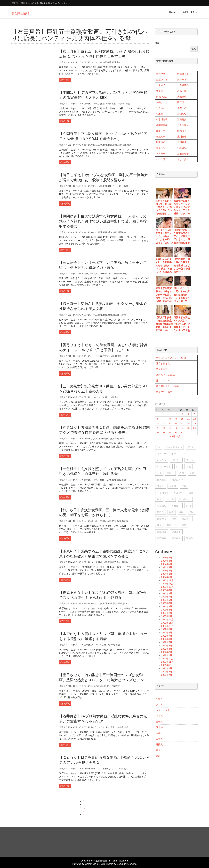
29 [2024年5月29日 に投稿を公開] (170, 433)
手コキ (115, 769)
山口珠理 (161, 159)
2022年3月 (167, 649)
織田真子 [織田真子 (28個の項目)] (186, 519)
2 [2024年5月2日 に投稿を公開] (176, 414)
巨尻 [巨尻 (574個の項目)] (159, 499)
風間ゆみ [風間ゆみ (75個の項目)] (176, 538)
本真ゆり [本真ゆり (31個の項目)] (176, 506)
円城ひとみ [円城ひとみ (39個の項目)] (177, 480)
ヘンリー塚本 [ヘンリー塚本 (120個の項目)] (164, 467)
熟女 (119, 62)
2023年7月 (167, 597)
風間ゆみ (122, 232)
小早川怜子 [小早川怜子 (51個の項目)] (163, 493)
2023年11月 (167, 584)
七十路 (159, 716)
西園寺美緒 (162, 125)
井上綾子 (161, 91)
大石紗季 (182, 97)
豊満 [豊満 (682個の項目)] (184, 525)
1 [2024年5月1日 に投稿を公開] (170, 414)
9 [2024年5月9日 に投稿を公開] (176, 419)
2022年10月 (167, 626)
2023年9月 (167, 590)
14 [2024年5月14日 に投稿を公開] (164, 423)
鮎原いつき (162, 80)
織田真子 (117, 315)
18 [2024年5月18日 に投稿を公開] (188, 423)
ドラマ (92, 274)
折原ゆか (161, 108)
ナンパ (94, 397)
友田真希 (107, 62)
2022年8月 (167, 633)
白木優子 (182, 131)
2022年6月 (167, 639)
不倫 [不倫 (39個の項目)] (159, 473)
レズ (111, 274)
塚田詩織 (161, 142)
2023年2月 (167, 613)
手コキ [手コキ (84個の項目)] (170, 499)
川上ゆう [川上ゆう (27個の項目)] (178, 493)
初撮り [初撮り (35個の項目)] (161, 486)
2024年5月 (167, 564)
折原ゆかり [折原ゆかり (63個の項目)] (185, 499)
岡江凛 (181, 102)
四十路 (87, 145)
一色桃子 (102, 480)
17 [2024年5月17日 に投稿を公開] (182, 423)
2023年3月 (167, 610)
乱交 (107, 397)
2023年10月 (167, 587)
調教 (124, 315)
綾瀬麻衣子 (183, 74)
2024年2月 (167, 574)
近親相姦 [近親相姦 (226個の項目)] (162, 532)
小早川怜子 (162, 119)
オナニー (95, 521)
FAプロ (94, 727)
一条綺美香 (183, 85)
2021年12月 (167, 659)
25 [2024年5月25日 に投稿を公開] (188, 428)
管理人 (62, 62)
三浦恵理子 (183, 154)
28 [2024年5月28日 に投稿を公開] (164, 433)
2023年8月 (167, 593)
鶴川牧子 (126, 521)
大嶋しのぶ (162, 102)
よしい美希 (183, 159)
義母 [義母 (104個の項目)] (159, 525)
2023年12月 (167, 580)
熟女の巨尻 (162, 369)
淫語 (121, 769)
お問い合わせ (190, 12)
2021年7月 (167, 675)
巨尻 (114, 104)
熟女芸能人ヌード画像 (168, 386)
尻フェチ (107, 104)
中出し (94, 145)
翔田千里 (161, 131)
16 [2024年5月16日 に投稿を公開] (176, 423)
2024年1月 (167, 577)
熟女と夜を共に (164, 363)
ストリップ (96, 645)
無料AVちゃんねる (166, 375)
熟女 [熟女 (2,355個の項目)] (172, 512)
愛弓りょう (120, 356)
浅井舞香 (120, 727)
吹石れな (107, 769)
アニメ (159, 705)
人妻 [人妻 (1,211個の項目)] (192, 473)
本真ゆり (161, 154)
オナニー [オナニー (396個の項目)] (162, 454)
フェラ (94, 62)
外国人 (159, 744)
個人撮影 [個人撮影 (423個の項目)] (162, 480)
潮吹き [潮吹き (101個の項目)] (161, 512)
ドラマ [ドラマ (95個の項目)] (175, 454)
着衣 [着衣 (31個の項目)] (192, 512)
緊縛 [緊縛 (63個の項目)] (174, 519)
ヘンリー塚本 (102, 274)
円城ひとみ (162, 97)
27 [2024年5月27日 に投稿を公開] (158, 433)
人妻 (100, 62)
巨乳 (114, 62)
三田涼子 (118, 274)
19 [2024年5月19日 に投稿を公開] (194, 423)
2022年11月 (167, 623)
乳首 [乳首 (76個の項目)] (182, 473)
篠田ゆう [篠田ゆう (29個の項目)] (162, 519)
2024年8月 (167, 558)
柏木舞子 (161, 114)
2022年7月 (167, 636)
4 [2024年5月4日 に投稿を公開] (188, 414)
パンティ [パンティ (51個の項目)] (176, 460)
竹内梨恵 (116, 686)
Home (173, 12)
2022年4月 (167, 646)
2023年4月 (167, 606)
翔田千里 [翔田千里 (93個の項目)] (172, 525)
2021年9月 (167, 668)
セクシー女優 (163, 710)
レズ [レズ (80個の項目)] (178, 467)
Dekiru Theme (106, 864)
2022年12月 (167, 619)
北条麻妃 (182, 148)
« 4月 (172, 436)
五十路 (87, 62)
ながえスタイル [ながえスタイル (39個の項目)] (174, 447)
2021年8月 (167, 672)
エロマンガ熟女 (164, 392)
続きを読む (65, 80)
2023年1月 (167, 616)
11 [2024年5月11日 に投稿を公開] (188, 419)
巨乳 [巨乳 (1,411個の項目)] (191, 493)
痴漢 (126, 186)
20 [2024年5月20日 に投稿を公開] (158, 428)
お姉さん (161, 699)
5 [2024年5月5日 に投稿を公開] (194, 414)
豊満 (129, 145)
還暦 (86, 274)
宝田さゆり (101, 686)
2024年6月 (167, 561)
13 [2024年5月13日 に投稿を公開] (158, 423)
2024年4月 (167, 567)
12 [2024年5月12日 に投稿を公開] (194, 419)
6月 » (180, 436)
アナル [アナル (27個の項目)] (191, 447)
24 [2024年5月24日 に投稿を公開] (182, 428)
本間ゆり (121, 104)
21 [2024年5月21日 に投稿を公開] (164, 428)
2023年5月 (167, 603)
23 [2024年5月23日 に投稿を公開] (176, 428)
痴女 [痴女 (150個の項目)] (182, 512)
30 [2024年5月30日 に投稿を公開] (176, 433)
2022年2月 (167, 652)
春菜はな (105, 439)
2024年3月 (167, 571)
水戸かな (111, 645)
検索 (157, 43)
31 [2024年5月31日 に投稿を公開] (182, 433)
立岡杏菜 (122, 145)
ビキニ (94, 356)
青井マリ (161, 74)
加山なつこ (183, 114)
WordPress (90, 864)
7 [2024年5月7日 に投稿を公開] (164, 419)
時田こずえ (113, 186)
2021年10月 (167, 665)
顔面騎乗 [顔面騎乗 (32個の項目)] (162, 538)
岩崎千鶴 (182, 91)
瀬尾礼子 (112, 562)
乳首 (100, 562)
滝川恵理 (182, 137)
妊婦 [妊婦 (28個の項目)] (184, 486)
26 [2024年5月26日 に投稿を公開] (194, 428)
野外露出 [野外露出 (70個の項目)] (176, 532)
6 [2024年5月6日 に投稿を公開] (158, 419)
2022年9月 (167, 629)
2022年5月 (167, 642)
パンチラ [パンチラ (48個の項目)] (162, 460)
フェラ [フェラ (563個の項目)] (190, 460)
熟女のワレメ (163, 381)
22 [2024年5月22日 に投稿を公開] (170, 428)
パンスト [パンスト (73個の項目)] (189, 454)
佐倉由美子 (183, 125)
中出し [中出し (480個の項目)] (170, 473)
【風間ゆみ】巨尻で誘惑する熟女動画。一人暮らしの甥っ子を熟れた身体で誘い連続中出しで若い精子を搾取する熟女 (103, 221)
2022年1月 (167, 655)
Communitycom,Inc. (127, 864)
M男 (93, 769)
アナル (94, 315)
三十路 (87, 104)
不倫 (100, 356)
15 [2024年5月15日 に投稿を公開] (170, 423)
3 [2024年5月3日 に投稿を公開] (182, 414)
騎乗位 (125, 562)
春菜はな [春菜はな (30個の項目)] (162, 506)
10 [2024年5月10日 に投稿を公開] (182, 419)
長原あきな (123, 603)
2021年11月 (167, 662)
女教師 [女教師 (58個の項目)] (173, 486)
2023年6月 (167, 600)
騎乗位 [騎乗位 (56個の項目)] (190, 538)
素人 (158, 750)
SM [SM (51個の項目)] (159, 447)
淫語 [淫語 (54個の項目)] (189, 506)
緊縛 (117, 439)
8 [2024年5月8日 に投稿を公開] (170, 419)
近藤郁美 (182, 119)
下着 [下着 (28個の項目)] (189, 467)
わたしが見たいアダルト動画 (171, 358)
